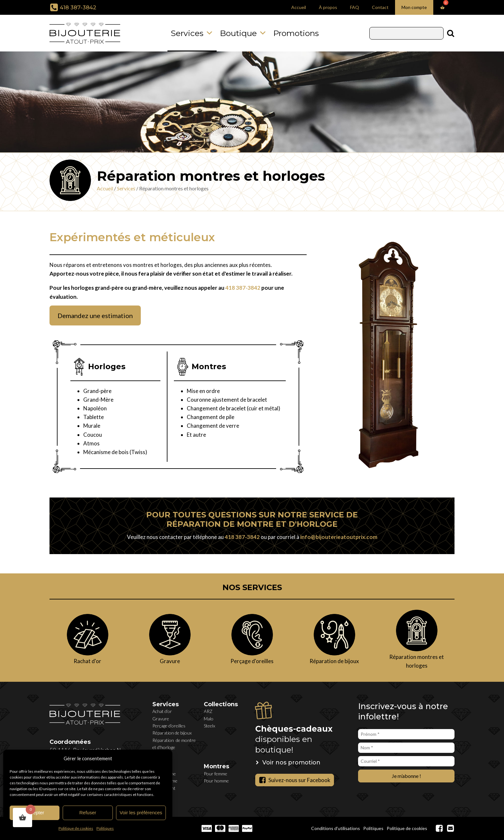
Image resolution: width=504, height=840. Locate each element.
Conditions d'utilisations (336, 828)
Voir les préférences (141, 813)
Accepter (35, 813)
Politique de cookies (76, 828)
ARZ (208, 711)
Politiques (105, 828)
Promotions (296, 33)
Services (192, 33)
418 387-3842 (78, 7)
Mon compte (414, 7)
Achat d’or (162, 711)
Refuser (88, 813)
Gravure (161, 719)
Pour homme (216, 781)
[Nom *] (406, 748)
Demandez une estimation (95, 315)
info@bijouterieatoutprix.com (339, 537)
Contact (380, 7)
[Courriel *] (406, 761)
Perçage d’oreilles (169, 726)
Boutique (243, 33)
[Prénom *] (406, 734)
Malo (209, 719)
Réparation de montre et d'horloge (174, 744)
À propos (328, 7)
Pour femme (216, 774)
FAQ (355, 7)
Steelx (209, 726)
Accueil (299, 7)
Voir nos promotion (291, 762)
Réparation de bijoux (172, 733)
